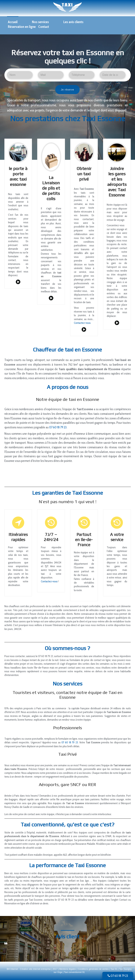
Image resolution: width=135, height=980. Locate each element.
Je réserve (67, 90)
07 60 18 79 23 (118, 976)
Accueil (13, 22)
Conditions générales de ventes (93, 969)
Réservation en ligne (22, 27)
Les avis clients (73, 22)
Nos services (40, 22)
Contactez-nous (82, 323)
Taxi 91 (114, 969)
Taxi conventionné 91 (74, 972)
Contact (44, 27)
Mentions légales (68, 969)
